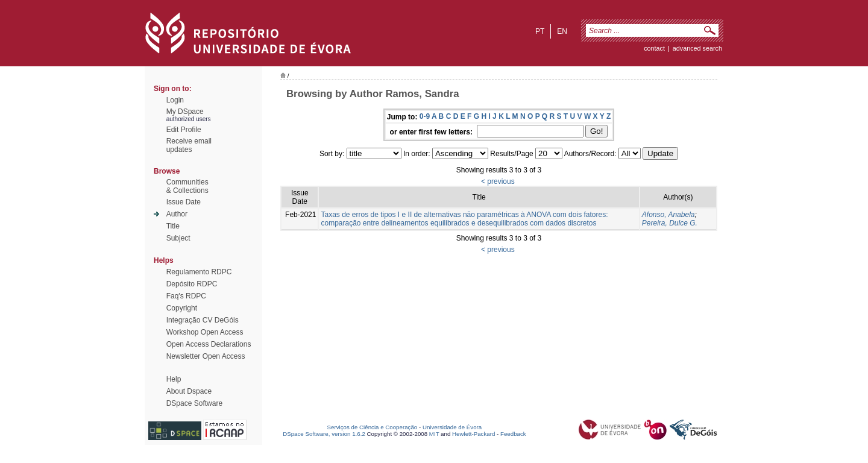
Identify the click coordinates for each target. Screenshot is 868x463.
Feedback (513, 434)
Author (177, 214)
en (562, 31)
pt (540, 31)
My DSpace (185, 112)
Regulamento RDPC (199, 272)
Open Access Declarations (209, 344)
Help (174, 379)
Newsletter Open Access (206, 356)
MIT (434, 434)
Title (173, 226)
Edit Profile (184, 130)
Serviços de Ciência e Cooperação (373, 427)
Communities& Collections (187, 186)
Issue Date (184, 202)
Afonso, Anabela (668, 215)
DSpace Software (194, 403)
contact (654, 48)
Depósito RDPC (192, 284)
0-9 (425, 116)
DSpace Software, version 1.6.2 (324, 434)
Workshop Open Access (205, 332)
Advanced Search (697, 48)
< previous (498, 181)
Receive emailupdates (189, 145)
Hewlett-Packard (473, 434)
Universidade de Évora (452, 427)
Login (175, 100)
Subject (178, 238)
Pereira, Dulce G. (670, 223)
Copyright (182, 308)
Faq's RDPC (186, 296)
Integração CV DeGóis (203, 320)
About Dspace (189, 391)
